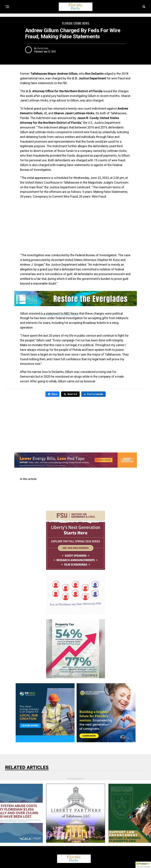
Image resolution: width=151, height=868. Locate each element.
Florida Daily (43, 48)
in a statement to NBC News (60, 313)
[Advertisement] (75, 226)
